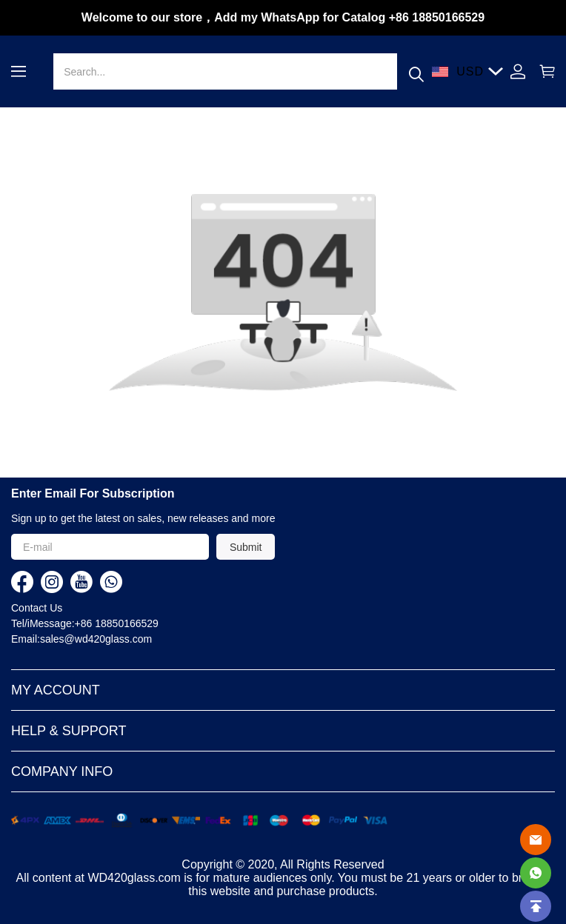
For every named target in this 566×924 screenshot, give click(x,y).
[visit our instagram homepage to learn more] (52, 582)
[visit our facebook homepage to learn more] (22, 582)
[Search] (225, 71)
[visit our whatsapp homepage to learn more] (111, 582)
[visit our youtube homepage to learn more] (81, 582)
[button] (19, 71)
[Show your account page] (518, 71)
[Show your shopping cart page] (544, 71)
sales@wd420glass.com (96, 639)
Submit (246, 547)
